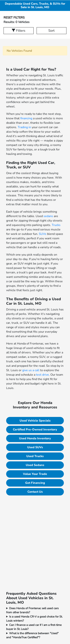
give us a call (31, 370)
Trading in (24, 127)
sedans (48, 216)
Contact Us (35, 492)
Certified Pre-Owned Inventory (35, 430)
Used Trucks (35, 456)
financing (26, 118)
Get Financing (35, 483)
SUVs (43, 234)
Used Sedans (35, 465)
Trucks (56, 225)
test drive (42, 375)
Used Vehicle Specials (35, 421)
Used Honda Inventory (35, 438)
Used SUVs (35, 447)
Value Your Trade (35, 474)
